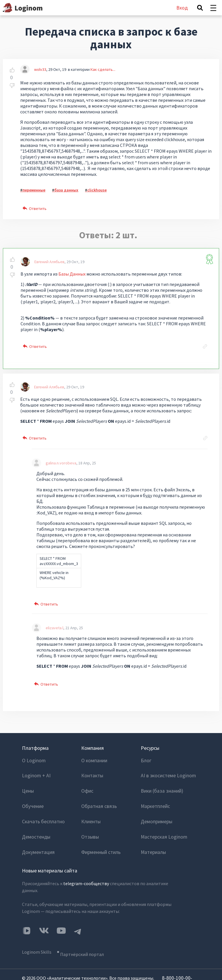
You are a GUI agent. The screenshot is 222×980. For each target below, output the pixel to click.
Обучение (32, 795)
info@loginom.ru (51, 956)
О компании (94, 760)
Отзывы (90, 818)
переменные (34, 190)
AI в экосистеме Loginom (166, 772)
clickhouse (97, 190)
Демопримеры (156, 806)
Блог (146, 760)
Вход (182, 8)
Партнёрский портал (87, 927)
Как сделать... (103, 69)
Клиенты (90, 806)
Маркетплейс (155, 795)
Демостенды (35, 818)
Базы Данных (72, 274)
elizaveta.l (54, 628)
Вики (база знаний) (160, 783)
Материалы (153, 830)
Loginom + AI (35, 772)
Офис (87, 783)
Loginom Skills (37, 927)
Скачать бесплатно (42, 806)
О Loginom (33, 760)
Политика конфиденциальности (115, 966)
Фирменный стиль (100, 830)
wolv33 (40, 69)
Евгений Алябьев (49, 262)
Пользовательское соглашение (50, 966)
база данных (66, 190)
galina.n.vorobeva (61, 463)
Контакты (92, 772)
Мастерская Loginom (162, 818)
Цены (28, 783)
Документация (37, 830)
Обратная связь (97, 795)
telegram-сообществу (86, 860)
